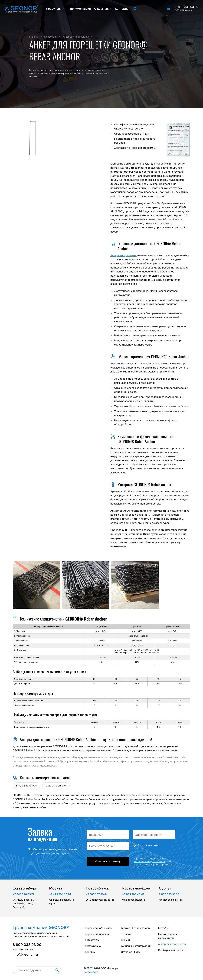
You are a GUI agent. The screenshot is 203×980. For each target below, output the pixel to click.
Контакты (122, 9)
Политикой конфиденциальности (150, 862)
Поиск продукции (135, 9)
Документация (80, 9)
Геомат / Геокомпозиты (136, 928)
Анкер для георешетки (172, 944)
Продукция (54, 9)
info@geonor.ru (168, 9)
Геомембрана (92, 946)
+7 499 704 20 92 (60, 894)
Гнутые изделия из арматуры (168, 936)
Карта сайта (91, 972)
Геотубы (163, 928)
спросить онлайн (56, 786)
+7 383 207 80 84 (97, 894)
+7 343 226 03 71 (23, 894)
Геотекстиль (91, 940)
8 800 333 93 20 (187, 8)
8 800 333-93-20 (26, 786)
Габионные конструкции (136, 946)
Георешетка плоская (97, 934)
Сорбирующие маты (171, 950)
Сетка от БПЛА (130, 952)
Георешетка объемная (98, 928)
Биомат (126, 940)
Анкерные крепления (123, 255)
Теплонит (127, 934)
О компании (103, 9)
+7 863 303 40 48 (133, 894)
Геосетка (89, 952)
